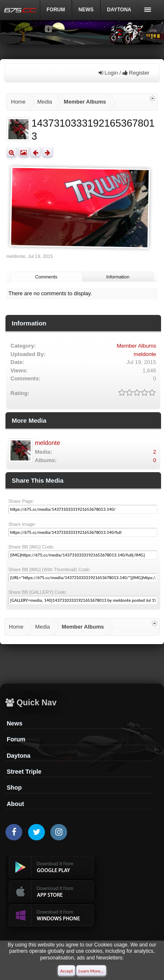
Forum (56, 10)
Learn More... (91, 971)
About (15, 804)
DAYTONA (119, 10)
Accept (66, 971)
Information (118, 277)
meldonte (16, 256)
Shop (14, 788)
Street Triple (24, 772)
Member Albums (136, 346)
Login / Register (124, 73)
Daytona (18, 756)
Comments (46, 277)
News (86, 10)
